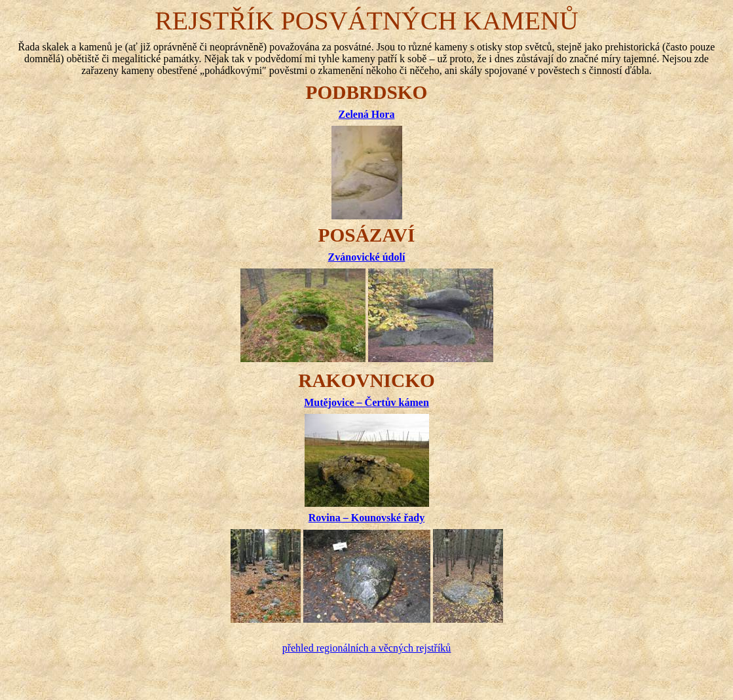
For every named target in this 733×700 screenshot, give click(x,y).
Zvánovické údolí (367, 257)
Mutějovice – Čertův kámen (366, 402)
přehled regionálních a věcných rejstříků (367, 648)
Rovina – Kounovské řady (366, 518)
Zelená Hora (367, 114)
